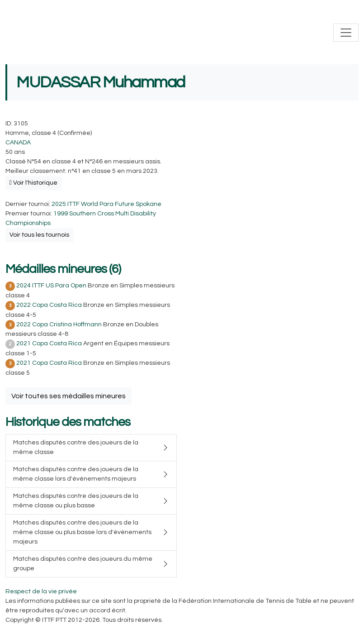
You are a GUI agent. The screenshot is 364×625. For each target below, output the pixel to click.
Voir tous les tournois (39, 235)
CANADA (18, 143)
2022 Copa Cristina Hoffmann (59, 324)
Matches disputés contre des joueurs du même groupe (83, 564)
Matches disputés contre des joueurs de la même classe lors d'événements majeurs (76, 474)
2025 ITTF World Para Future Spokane (106, 204)
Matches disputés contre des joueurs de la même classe (76, 447)
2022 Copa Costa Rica (49, 305)
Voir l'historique (33, 183)
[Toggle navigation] (346, 33)
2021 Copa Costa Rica (49, 344)
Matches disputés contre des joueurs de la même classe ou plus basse (76, 501)
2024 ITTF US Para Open (51, 286)
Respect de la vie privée (41, 592)
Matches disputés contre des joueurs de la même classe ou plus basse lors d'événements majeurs (82, 532)
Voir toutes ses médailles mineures (69, 396)
